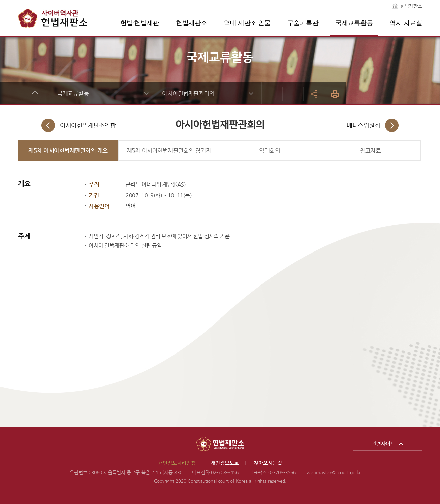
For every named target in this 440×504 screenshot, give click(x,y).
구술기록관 (303, 23)
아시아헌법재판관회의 (188, 93)
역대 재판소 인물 (247, 23)
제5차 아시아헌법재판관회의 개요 (68, 150)
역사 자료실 (406, 23)
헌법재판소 (411, 6)
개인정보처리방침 (177, 463)
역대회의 (270, 150)
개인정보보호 (225, 463)
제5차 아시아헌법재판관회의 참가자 (169, 150)
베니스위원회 (363, 125)
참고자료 (370, 150)
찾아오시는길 (268, 463)
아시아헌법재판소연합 (88, 125)
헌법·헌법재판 (140, 23)
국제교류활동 (354, 23)
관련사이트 (383, 444)
